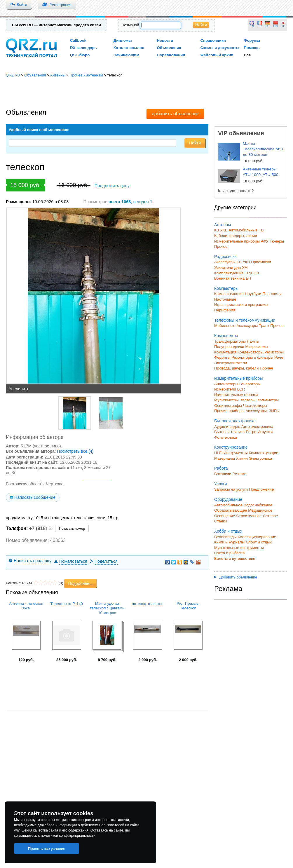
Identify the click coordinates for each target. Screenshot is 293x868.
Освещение (225, 516)
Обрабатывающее (231, 510)
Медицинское (260, 510)
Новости (165, 40)
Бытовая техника (229, 432)
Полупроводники (229, 347)
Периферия (225, 310)
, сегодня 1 (130, 202)
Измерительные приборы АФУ (241, 241)
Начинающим (126, 55)
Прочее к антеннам (86, 75)
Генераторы (250, 384)
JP (283, 26)
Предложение (261, 489)
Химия (242, 458)
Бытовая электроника (235, 421)
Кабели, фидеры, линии (236, 236)
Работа (221, 468)
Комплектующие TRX (233, 273)
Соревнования (171, 55)
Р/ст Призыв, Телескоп (188, 606)
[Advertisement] (147, 93)
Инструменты (236, 453)
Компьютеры (226, 288)
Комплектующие (229, 294)
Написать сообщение (35, 497)
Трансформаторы (230, 341)
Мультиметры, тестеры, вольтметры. (247, 400)
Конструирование (231, 447)
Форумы (252, 40)
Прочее (221, 246)
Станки (220, 521)
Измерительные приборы (238, 378)
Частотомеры (255, 406)
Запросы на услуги (231, 489)
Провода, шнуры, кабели (236, 368)
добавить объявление (176, 114)
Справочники (213, 40)
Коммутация (225, 352)
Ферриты (222, 357)
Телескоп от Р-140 (67, 604)
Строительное (249, 516)
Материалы (225, 458)
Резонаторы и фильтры (252, 357)
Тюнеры (277, 241)
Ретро (251, 432)
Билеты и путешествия (235, 558)
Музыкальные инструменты (239, 548)
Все (247, 55)
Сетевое (270, 516)
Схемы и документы (220, 48)
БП (248, 278)
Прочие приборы (229, 411)
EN (252, 26)
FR (260, 26)
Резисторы (274, 352)
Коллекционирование (257, 537)
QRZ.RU (13, 75)
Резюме (239, 474)
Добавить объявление (236, 577)
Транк (264, 326)
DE (268, 26)
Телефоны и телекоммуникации (245, 320)
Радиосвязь (225, 257)
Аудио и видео (227, 427)
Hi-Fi (218, 453)
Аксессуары (225, 262)
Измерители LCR (230, 389)
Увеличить (19, 389)
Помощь (252, 48)
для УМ (241, 267)
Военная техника (229, 278)
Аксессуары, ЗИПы (263, 411)
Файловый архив (217, 55)
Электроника (260, 458)
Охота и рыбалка (230, 553)
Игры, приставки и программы (241, 305)
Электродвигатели (231, 363)
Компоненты (226, 336)
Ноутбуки (253, 294)
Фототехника (226, 437)
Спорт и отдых (259, 542)
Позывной (130, 25)
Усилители (224, 267)
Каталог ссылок (129, 48)
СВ (256, 273)
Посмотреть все (75, 451)
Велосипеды (225, 537)
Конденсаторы (251, 352)
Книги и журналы (229, 542)
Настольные (225, 299)
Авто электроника (257, 427)
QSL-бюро (80, 55)
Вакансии (223, 474)
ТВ (261, 230)
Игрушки (265, 432)
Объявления (169, 48)
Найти (201, 25)
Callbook (78, 40)
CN (276, 26)
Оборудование (228, 499)
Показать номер (72, 529)
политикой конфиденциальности (68, 836)
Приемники (261, 262)
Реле (279, 357)
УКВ (224, 230)
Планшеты (272, 294)
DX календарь (83, 48)
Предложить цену (112, 186)
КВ (217, 230)
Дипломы (123, 40)
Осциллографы (228, 406)
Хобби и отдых (228, 531)
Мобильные (225, 326)
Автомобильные (243, 230)
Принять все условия (47, 849)
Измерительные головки (236, 395)
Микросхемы (257, 347)
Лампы (253, 341)
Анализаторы (226, 384)
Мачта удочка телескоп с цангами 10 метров (107, 608)
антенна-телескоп (148, 604)
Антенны (58, 75)
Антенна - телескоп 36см (26, 606)
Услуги (220, 484)
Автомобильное (228, 505)
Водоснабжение (258, 505)
